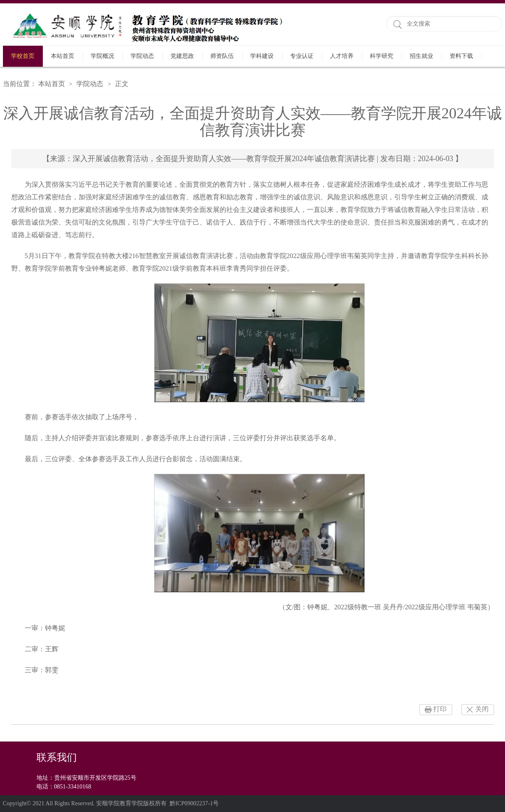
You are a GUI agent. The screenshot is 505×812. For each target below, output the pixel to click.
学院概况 (102, 56)
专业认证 (302, 56)
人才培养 (342, 56)
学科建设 (262, 56)
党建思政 (182, 56)
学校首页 (23, 56)
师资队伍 (222, 56)
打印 (440, 709)
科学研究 (382, 56)
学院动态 (142, 56)
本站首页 (63, 56)
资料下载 (461, 56)
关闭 (482, 709)
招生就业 (421, 56)
